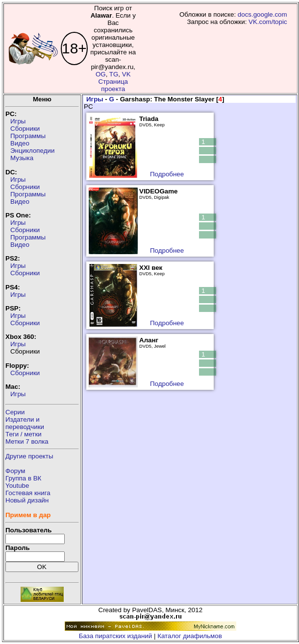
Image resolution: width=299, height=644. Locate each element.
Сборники (25, 129)
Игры (18, 121)
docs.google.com (262, 14)
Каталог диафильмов (190, 636)
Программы (28, 136)
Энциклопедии (32, 151)
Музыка (22, 158)
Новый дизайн (27, 500)
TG (114, 74)
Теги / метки (24, 434)
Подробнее (167, 174)
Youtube (17, 486)
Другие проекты (29, 456)
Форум (15, 471)
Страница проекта (113, 85)
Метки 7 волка (27, 441)
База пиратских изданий (115, 636)
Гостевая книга (28, 493)
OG (101, 74)
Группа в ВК (23, 478)
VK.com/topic (268, 22)
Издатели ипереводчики (25, 423)
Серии (15, 412)
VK (126, 74)
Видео (20, 143)
